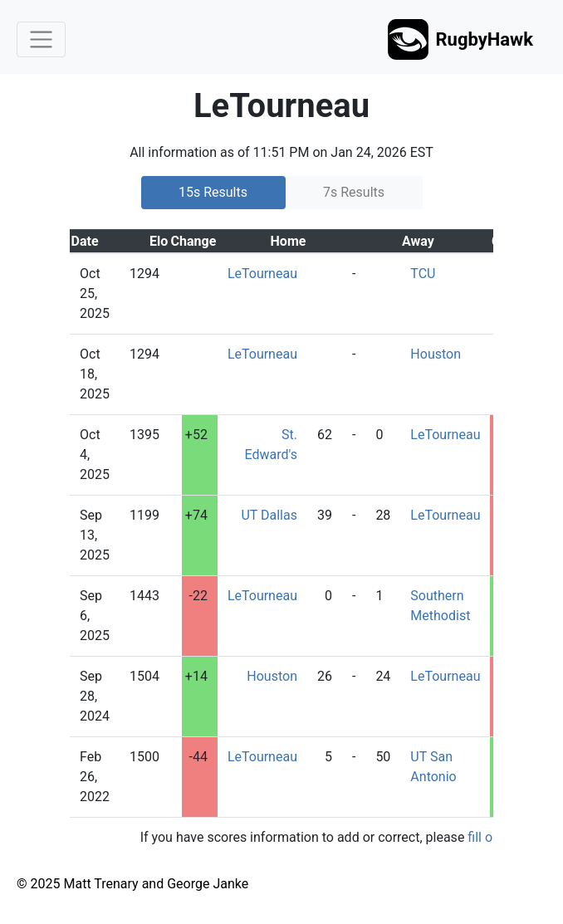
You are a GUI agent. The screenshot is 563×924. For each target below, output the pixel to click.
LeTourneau (262, 274)
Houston (436, 354)
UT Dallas (269, 515)
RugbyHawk (460, 39)
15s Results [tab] (213, 192)
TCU (423, 274)
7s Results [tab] (354, 192)
